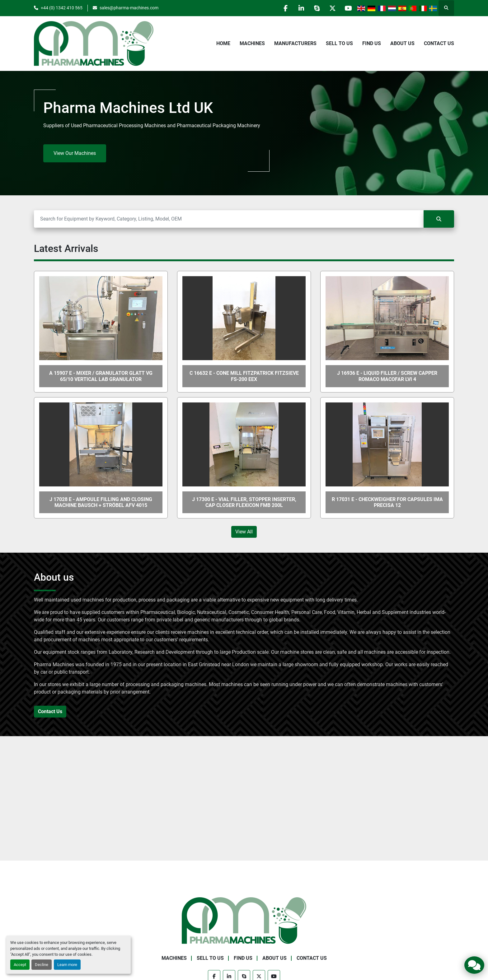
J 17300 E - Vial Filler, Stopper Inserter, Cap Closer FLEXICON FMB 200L (244, 502)
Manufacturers (295, 43)
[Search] (229, 219)
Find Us (372, 43)
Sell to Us (339, 43)
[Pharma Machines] (244, 920)
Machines (252, 43)
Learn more (67, 965)
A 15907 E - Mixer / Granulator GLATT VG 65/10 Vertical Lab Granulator (101, 376)
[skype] (316, 8)
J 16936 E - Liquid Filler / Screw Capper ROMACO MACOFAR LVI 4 (387, 376)
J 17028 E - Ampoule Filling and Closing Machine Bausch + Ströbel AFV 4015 (101, 502)
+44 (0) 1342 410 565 (62, 8)
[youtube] (348, 8)
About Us (402, 43)
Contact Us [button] (50, 711)
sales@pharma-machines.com (129, 8)
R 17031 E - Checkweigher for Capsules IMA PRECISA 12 (387, 502)
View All (244, 532)
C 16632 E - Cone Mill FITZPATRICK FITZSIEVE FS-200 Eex (244, 376)
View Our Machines (75, 153)
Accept (20, 965)
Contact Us (439, 43)
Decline (42, 965)
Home (223, 43)
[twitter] (332, 8)
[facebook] (284, 8)
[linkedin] (300, 8)
